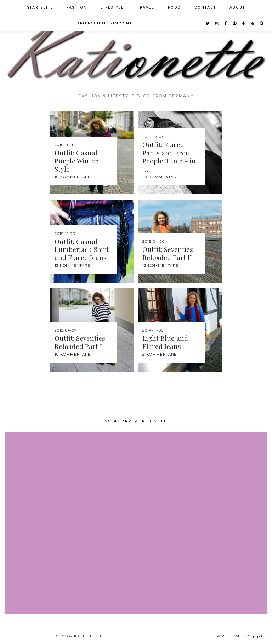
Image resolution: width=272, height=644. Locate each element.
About (237, 8)
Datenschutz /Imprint (104, 23)
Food (174, 8)
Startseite (40, 8)
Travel (146, 8)
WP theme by (242, 636)
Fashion (77, 8)
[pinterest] (235, 23)
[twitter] (208, 23)
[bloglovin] (244, 23)
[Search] (262, 23)
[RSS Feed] (253, 23)
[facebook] (226, 23)
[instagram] (217, 23)
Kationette (89, 636)
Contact (205, 8)
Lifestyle (112, 8)
